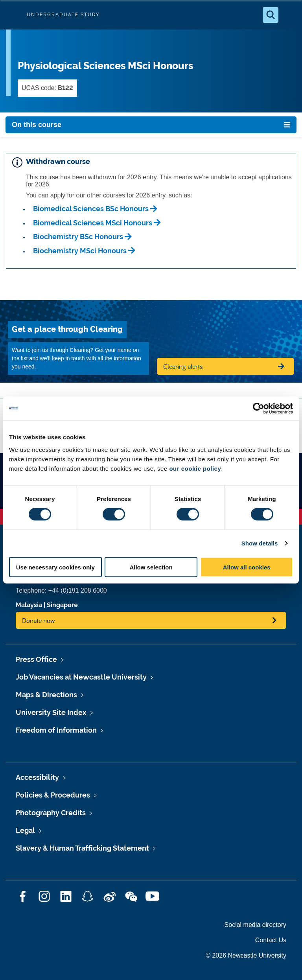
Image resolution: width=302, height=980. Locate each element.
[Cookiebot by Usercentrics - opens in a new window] (259, 409)
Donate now (39, 620)
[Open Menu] (289, 15)
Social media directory (255, 925)
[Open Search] (271, 15)
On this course (37, 125)
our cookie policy (195, 468)
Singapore (62, 605)
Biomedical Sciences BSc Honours (91, 209)
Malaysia (29, 605)
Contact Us (271, 940)
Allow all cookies (247, 567)
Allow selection (151, 567)
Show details (260, 543)
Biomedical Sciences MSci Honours (93, 223)
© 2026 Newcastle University (246, 955)
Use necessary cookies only (55, 567)
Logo (13, 15)
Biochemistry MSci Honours (80, 251)
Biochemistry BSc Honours (78, 237)
